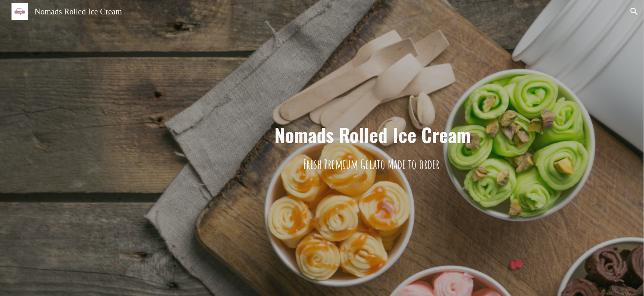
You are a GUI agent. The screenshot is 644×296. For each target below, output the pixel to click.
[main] (373, 148)
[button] (634, 12)
